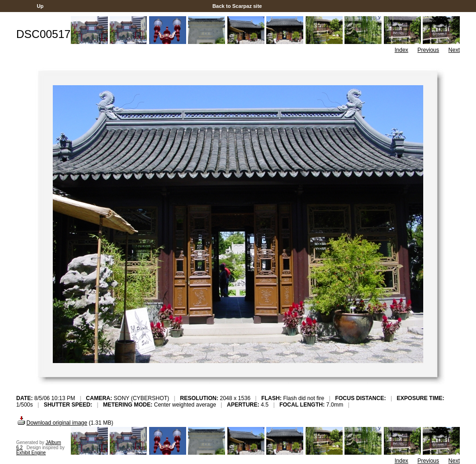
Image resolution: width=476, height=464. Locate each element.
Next (454, 50)
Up (40, 6)
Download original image (52, 423)
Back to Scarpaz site (237, 6)
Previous (429, 50)
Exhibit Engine (31, 453)
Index (401, 50)
